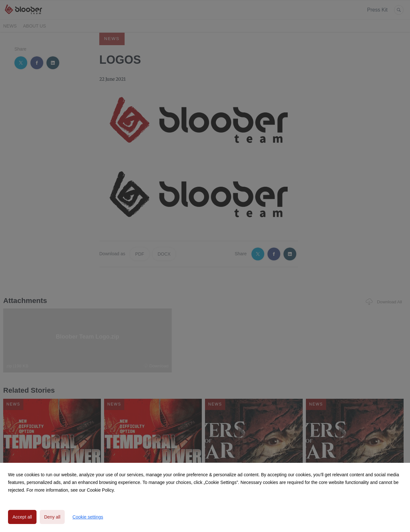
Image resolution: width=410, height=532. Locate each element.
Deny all (52, 517)
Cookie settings (88, 517)
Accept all (22, 517)
